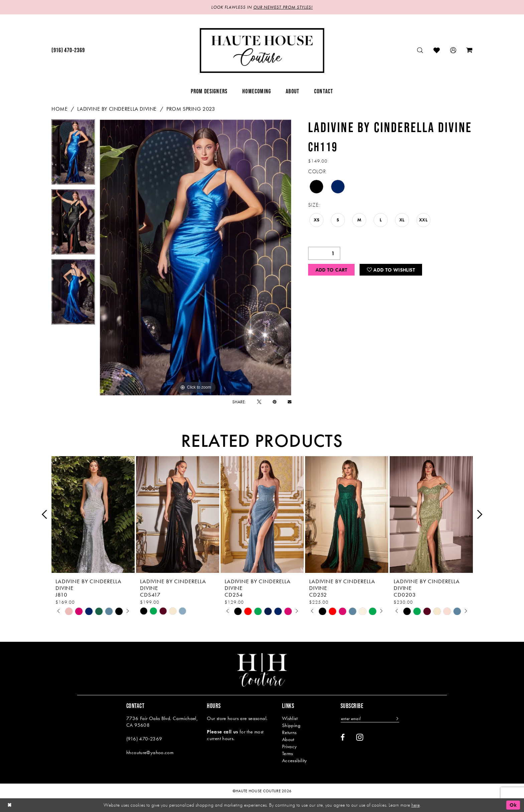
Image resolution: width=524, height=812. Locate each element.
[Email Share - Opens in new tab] (290, 402)
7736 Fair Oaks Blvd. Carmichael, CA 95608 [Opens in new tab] (162, 722)
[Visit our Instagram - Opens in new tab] (360, 737)
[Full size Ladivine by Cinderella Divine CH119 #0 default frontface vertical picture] (196, 258)
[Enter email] (370, 719)
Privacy (290, 746)
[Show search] (420, 50)
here (416, 805)
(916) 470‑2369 (144, 739)
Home (59, 109)
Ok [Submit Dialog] (513, 805)
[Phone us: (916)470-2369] (68, 50)
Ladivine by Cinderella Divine (117, 109)
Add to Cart (332, 270)
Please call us (222, 732)
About (288, 739)
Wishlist (290, 718)
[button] (453, 50)
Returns (289, 732)
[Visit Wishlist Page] (437, 50)
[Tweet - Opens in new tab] (259, 402)
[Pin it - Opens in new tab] (275, 402)
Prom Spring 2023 (191, 109)
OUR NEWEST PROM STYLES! (283, 7)
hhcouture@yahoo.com (150, 752)
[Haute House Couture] (262, 50)
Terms (288, 753)
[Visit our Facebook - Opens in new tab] (343, 737)
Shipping (291, 725)
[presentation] (93, 515)
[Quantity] (324, 253)
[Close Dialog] (10, 805)
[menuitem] (68, 50)
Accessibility (295, 760)
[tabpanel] (73, 154)
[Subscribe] (397, 719)
